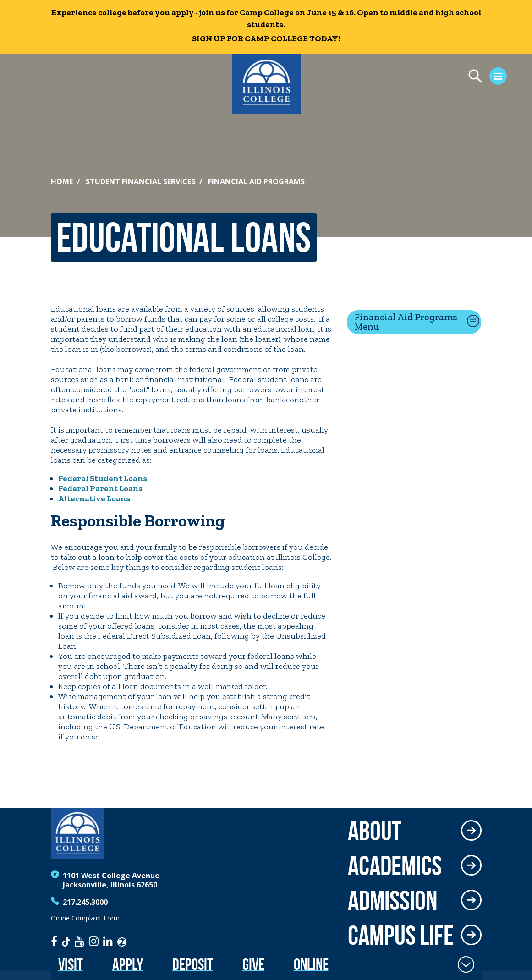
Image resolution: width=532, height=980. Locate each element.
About (375, 831)
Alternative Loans (94, 498)
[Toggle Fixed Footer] (466, 964)
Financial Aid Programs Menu (406, 322)
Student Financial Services (140, 181)
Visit (71, 964)
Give (253, 964)
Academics (395, 865)
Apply (128, 964)
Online (311, 964)
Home (62, 181)
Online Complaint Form (85, 918)
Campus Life (401, 935)
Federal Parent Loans (100, 488)
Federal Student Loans (103, 478)
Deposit (193, 964)
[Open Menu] (420, 77)
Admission (393, 900)
